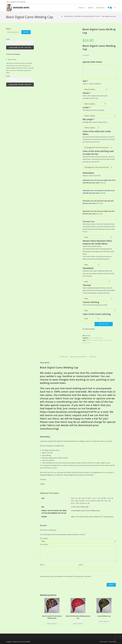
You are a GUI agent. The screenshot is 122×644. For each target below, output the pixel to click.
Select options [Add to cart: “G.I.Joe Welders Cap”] (104, 621)
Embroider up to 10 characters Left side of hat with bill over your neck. (99, 192)
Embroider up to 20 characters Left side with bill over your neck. (98, 202)
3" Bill (77, 507)
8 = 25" (88, 503)
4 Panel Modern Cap (78, 511)
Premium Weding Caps (96, 338)
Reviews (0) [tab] (93, 357)
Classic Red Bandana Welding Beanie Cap (78, 617)
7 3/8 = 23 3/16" (79, 501)
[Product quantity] (88, 324)
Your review (44, 544)
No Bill (86, 507)
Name (43, 565)
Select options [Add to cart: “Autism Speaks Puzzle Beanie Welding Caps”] (52, 624)
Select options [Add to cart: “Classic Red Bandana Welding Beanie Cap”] (78, 624)
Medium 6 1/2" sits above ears (104, 517)
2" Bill (73, 507)
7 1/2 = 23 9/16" (90, 501)
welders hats (86, 343)
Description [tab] (64, 357)
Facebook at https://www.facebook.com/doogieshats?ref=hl (70, 410)
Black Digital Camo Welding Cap (111, 16)
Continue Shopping (13, 54)
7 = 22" (94, 498)
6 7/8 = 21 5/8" (86, 498)
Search (8, 29)
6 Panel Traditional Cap (92, 511)
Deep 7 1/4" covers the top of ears (82, 517)
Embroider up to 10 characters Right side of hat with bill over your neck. (99, 181)
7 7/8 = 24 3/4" (80, 503)
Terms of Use (103, 642)
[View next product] (115, 29)
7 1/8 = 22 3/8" (101, 498)
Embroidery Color (89, 222)
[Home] (62, 16)
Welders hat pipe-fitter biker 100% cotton (98, 340)
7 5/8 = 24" (100, 501)
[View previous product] (111, 29)
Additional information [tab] (78, 357)
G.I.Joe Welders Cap (104, 616)
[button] (89, 329)
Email (81, 565)
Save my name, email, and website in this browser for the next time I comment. (66, 576)
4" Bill (82, 507)
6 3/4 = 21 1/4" (76, 498)
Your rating (44, 538)
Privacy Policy (112, 642)
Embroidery (45, 437)
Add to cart (104, 324)
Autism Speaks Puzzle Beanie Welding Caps (52, 617)
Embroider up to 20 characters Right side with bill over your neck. (99, 212)
